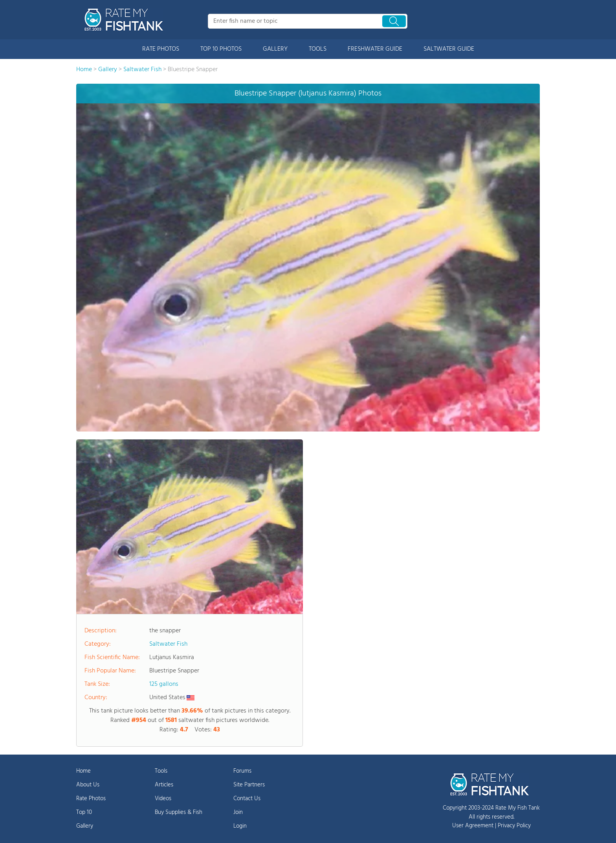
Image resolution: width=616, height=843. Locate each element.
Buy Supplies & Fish (179, 812)
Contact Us (247, 799)
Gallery (85, 826)
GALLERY (275, 49)
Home (83, 771)
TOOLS (318, 49)
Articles (164, 785)
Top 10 (84, 812)
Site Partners (249, 785)
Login (240, 826)
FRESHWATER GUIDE (375, 49)
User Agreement (473, 826)
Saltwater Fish (168, 644)
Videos (163, 799)
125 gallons (164, 684)
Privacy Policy (514, 826)
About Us (88, 785)
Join (238, 812)
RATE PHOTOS (161, 49)
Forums (242, 771)
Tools (161, 771)
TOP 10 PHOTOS (221, 49)
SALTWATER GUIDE (449, 49)
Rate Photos (91, 799)
